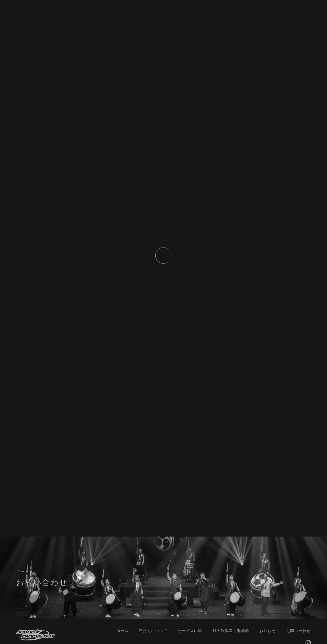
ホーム (123, 631)
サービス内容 (190, 631)
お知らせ (268, 631)
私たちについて (153, 631)
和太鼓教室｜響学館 (231, 631)
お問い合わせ (298, 631)
